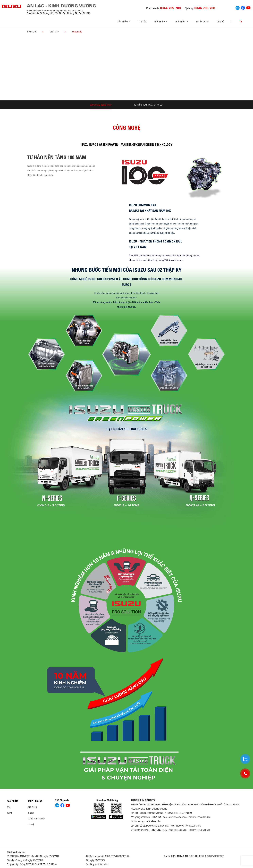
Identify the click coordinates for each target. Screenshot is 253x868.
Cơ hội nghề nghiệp (36, 819)
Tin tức (142, 22)
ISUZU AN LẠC (35, 801)
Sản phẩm (12, 801)
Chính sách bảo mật (16, 852)
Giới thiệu (54, 32)
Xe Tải (9, 813)
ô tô (9, 807)
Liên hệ (220, 22)
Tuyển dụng (202, 22)
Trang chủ (32, 32)
